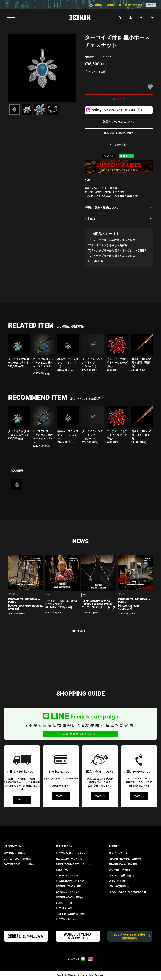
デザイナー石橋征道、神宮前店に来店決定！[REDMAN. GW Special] (62, 604)
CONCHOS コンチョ (67, 875)
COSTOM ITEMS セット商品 (19, 864)
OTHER (142, 251)
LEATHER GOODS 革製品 (69, 897)
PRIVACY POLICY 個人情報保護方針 (127, 892)
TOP (91, 240)
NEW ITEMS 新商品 (14, 853)
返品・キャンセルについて (119, 122)
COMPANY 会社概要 (120, 870)
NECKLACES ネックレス (69, 859)
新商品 (123, 245)
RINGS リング (64, 870)
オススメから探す (106, 245)
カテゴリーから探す (108, 240)
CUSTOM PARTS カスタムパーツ (73, 853)
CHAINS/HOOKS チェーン (70, 881)
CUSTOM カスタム (66, 919)
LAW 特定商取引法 (119, 886)
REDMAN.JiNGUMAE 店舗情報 (125, 859)
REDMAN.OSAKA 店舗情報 (123, 864)
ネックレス (129, 240)
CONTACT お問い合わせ (121, 875)
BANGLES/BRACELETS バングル (73, 864)
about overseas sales (130, 936)
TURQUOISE (97, 261)
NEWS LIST (79, 631)
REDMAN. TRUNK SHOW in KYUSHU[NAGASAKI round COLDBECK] (134, 604)
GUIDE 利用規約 (117, 881)
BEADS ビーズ (64, 903)
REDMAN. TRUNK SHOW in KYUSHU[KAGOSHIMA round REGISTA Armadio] (25, 604)
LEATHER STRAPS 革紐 (69, 886)
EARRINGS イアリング (68, 892)
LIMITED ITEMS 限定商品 (17, 859)
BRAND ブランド (118, 853)
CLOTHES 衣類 (64, 908)
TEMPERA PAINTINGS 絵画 (71, 914)
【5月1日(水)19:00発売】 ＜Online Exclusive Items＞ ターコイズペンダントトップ (98, 604)
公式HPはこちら (33, 936)
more (151, 5)
